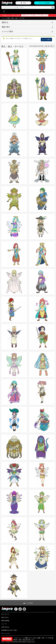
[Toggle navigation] (4, 12)
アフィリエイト (6, 633)
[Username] (26, 7)
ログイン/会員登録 (44, 3)
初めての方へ (5, 617)
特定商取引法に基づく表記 (9, 630)
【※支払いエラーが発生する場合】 (25, 15)
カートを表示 (46, 39)
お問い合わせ (5, 627)
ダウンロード (5, 614)
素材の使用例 (5, 621)
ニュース (4, 624)
